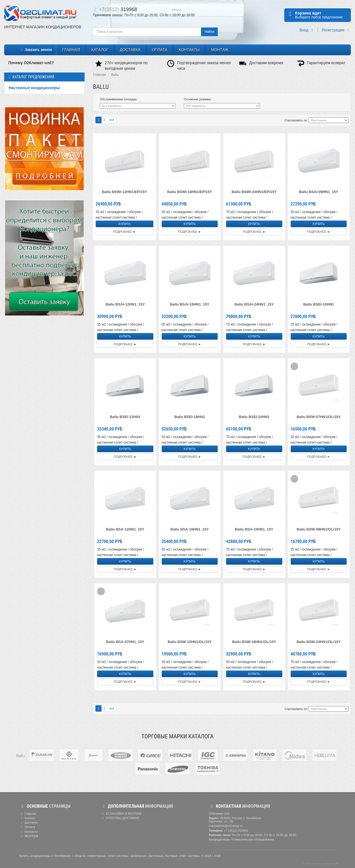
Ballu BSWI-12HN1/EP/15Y (125, 192)
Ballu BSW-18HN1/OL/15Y (254, 642)
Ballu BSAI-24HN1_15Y (254, 304)
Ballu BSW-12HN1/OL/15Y (190, 642)
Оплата (160, 50)
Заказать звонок (36, 50)
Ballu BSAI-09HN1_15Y (319, 192)
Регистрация (336, 30)
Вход (307, 30)
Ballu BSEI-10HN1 (319, 304)
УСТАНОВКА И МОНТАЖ (121, 814)
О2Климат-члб (219, 814)
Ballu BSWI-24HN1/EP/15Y (254, 192)
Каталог (100, 50)
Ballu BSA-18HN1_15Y (190, 529)
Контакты (189, 50)
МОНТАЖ (220, 50)
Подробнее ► (124, 232)
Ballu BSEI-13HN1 (125, 417)
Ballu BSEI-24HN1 (254, 417)
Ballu (115, 75)
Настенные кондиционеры (34, 88)
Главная (71, 50)
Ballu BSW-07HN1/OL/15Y (319, 417)
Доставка (130, 50)
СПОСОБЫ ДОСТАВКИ (120, 818)
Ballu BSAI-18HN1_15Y (190, 304)
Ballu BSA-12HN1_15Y (125, 529)
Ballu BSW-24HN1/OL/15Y (319, 642)
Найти (209, 32)
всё (112, 120)
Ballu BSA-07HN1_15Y (125, 642)
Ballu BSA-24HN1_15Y (254, 529)
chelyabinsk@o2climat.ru (226, 826)
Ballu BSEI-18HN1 (190, 417)
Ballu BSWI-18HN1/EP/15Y (190, 192)
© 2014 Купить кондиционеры (321, 864)
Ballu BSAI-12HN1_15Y (125, 304)
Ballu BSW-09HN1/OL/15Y (319, 529)
